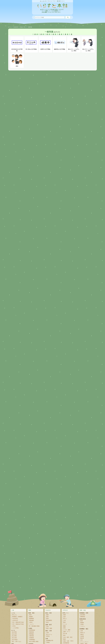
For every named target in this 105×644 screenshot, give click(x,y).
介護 (47, 633)
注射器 (82, 636)
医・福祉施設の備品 (34, 626)
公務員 (30, 628)
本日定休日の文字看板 (17, 44)
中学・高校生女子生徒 (18, 624)
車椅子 (82, 634)
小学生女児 (15, 620)
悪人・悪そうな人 (17, 642)
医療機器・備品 (84, 629)
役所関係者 (32, 630)
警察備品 (31, 634)
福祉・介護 (49, 631)
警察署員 (31, 632)
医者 (30, 615)
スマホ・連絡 (67, 630)
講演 (47, 619)
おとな (13, 630)
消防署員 (31, 636)
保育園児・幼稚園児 (17, 617)
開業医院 (83, 617)
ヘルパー (31, 624)
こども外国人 (16, 628)
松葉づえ (83, 633)
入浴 (64, 620)
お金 (47, 626)
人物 (13, 610)
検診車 (82, 638)
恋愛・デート (67, 632)
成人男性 (14, 632)
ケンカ (65, 624)
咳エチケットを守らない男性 (74, 44)
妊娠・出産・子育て (68, 641)
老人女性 (14, 638)
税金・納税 (49, 628)
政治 (47, 622)
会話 (64, 617)
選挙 (47, 617)
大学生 (14, 626)
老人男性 (14, 636)
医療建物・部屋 (84, 613)
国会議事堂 (49, 620)
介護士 (31, 622)
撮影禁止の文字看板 (60, 44)
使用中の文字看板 (45, 44)
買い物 (65, 633)
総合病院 (83, 615)
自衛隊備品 (32, 640)
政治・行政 (49, 613)
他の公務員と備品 (34, 642)
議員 (47, 615)
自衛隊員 (31, 638)
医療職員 (31, 619)
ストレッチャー (84, 642)
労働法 (48, 642)
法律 (47, 639)
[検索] (68, 17)
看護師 (31, 617)
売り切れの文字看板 (31, 44)
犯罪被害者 (66, 643)
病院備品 (31, 620)
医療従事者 (83, 619)
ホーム (10, 27)
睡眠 (64, 626)
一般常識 (30, 27)
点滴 (82, 631)
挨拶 (64, 615)
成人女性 (14, 634)
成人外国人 (15, 640)
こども (13, 613)
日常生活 (65, 610)
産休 (17, 61)
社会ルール (23, 27)
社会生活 (16, 27)
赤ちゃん (14, 615)
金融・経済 (49, 625)
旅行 (64, 635)
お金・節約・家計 (68, 637)
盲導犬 (48, 636)
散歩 (64, 622)
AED (82, 640)
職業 (30, 610)
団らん (65, 619)
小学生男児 (15, 619)
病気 (64, 628)
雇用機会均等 (50, 641)
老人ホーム (49, 634)
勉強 (64, 639)
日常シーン (66, 613)
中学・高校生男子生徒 (18, 622)
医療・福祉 (31, 613)
